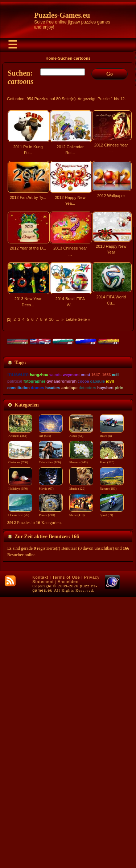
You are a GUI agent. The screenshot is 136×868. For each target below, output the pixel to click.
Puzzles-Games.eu (62, 15)
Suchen (65, 58)
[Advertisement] (68, 390)
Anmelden (68, 853)
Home (51, 58)
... (57, 319)
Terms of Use (66, 848)
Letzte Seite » (78, 319)
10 (51, 319)
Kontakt (40, 848)
